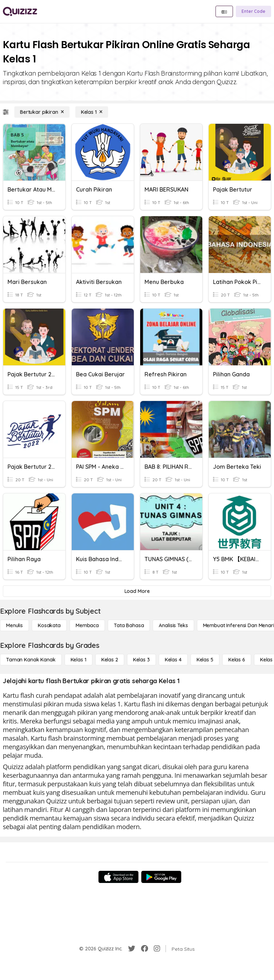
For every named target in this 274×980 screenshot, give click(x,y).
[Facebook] (144, 949)
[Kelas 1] (92, 112)
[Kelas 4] (173, 660)
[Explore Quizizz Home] (20, 11)
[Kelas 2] (110, 660)
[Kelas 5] (205, 660)
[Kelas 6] (237, 660)
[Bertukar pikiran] (42, 112)
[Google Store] (161, 877)
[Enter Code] (253, 11)
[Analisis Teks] (173, 625)
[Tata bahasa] (129, 625)
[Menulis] (14, 625)
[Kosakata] (49, 625)
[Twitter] (132, 949)
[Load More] (137, 591)
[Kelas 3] (141, 660)
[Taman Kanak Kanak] (31, 660)
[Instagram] (157, 949)
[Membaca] (87, 625)
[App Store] (118, 877)
